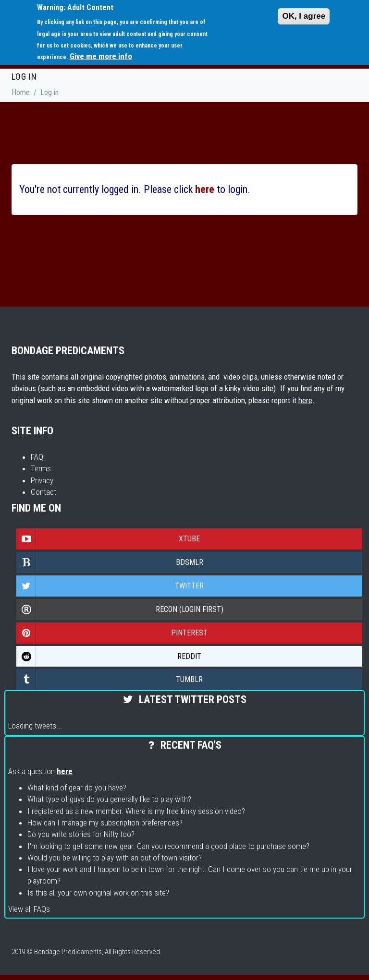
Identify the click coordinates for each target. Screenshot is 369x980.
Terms (41, 468)
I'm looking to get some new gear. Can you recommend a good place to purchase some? (168, 846)
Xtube (108, 539)
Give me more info (101, 56)
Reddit (109, 657)
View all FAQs (29, 909)
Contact (43, 492)
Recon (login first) (120, 610)
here (305, 400)
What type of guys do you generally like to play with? (109, 799)
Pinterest (112, 633)
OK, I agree (304, 16)
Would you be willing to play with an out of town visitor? (115, 858)
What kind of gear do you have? (77, 788)
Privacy (42, 480)
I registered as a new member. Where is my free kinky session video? (136, 811)
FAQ (37, 457)
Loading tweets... (35, 726)
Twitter (110, 586)
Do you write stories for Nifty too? (81, 834)
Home (21, 92)
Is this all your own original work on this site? (98, 893)
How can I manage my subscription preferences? (105, 823)
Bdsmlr (110, 562)
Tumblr (110, 680)
